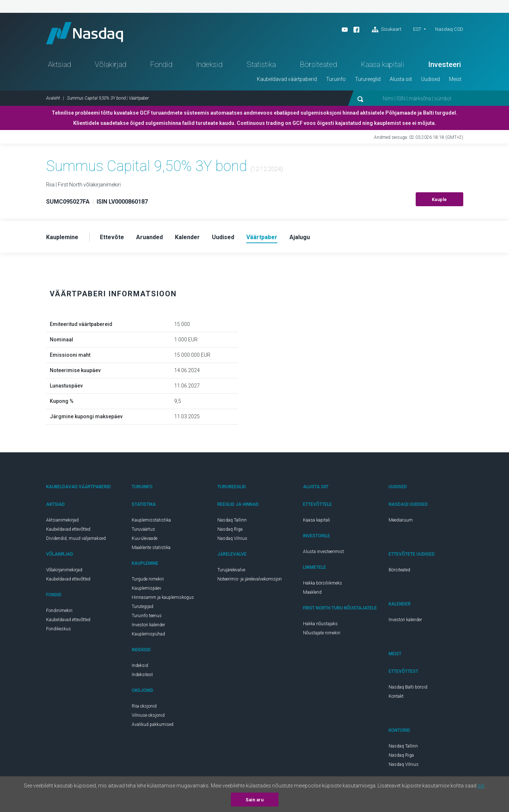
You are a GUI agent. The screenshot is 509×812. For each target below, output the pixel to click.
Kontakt (396, 696)
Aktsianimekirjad (62, 520)
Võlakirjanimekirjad (64, 570)
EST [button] (417, 29)
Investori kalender (148, 625)
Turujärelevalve (231, 570)
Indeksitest (142, 675)
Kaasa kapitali (383, 64)
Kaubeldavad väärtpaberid (287, 79)
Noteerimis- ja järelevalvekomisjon (250, 579)
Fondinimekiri (59, 611)
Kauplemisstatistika (151, 520)
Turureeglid (368, 79)
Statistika (261, 64)
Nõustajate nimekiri (322, 633)
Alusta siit (401, 79)
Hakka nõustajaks (320, 624)
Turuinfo (336, 79)
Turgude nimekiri (148, 579)
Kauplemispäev (147, 588)
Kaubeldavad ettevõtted (68, 529)
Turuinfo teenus (147, 616)
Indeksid (209, 64)
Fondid (161, 64)
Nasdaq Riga (230, 529)
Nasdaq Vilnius (232, 538)
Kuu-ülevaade (145, 538)
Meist (455, 79)
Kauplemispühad (148, 634)
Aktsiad (59, 64)
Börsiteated (318, 64)
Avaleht (53, 98)
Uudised (431, 79)
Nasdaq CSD (449, 29)
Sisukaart (387, 30)
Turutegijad (143, 607)
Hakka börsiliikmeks (323, 583)
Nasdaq (85, 33)
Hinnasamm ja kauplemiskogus (163, 597)
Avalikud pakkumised (153, 724)
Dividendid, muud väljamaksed (76, 538)
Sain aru (254, 800)
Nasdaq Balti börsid (408, 687)
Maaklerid (312, 592)
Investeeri (445, 64)
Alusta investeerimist (323, 552)
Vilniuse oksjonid (148, 715)
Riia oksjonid (144, 706)
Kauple (439, 200)
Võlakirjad (111, 64)
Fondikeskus (59, 629)
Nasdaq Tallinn (232, 520)
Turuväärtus (143, 529)
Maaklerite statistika (151, 548)
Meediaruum (401, 520)
